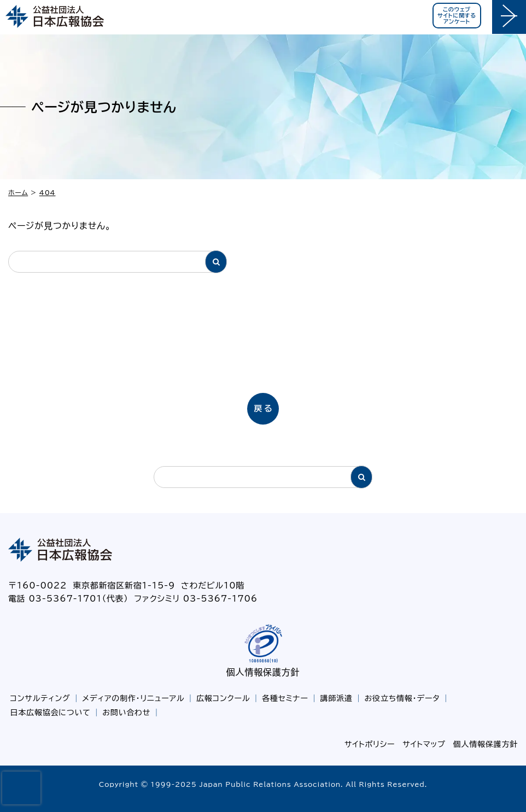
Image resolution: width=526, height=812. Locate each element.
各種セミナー (285, 698)
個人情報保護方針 (263, 672)
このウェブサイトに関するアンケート (457, 15)
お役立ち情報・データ (402, 698)
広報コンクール (223, 698)
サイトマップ (424, 744)
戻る (264, 408)
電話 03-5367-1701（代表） (68, 599)
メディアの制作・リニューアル (133, 698)
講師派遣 (337, 698)
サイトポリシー (370, 744)
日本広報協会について (51, 713)
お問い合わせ (126, 713)
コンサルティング (40, 698)
